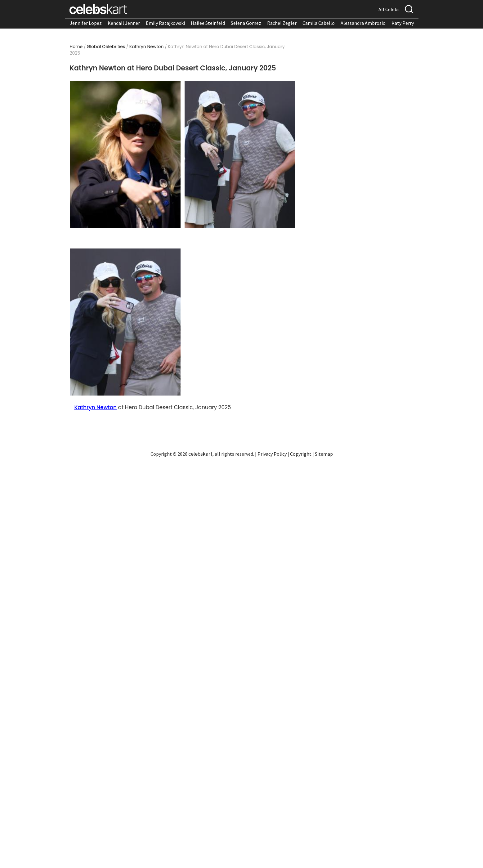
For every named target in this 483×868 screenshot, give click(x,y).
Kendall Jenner (124, 23)
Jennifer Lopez (86, 23)
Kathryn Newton (147, 47)
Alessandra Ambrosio (363, 23)
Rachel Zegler (282, 23)
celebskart (200, 454)
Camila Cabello (319, 23)
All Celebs (389, 9)
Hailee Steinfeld (208, 23)
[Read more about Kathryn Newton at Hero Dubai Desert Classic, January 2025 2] (240, 154)
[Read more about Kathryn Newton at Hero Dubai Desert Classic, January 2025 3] (125, 322)
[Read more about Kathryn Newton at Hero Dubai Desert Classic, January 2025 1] (125, 154)
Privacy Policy (272, 454)
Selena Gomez (246, 23)
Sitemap (324, 454)
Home (76, 47)
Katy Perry (403, 23)
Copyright (301, 454)
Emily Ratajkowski (165, 23)
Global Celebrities (106, 47)
